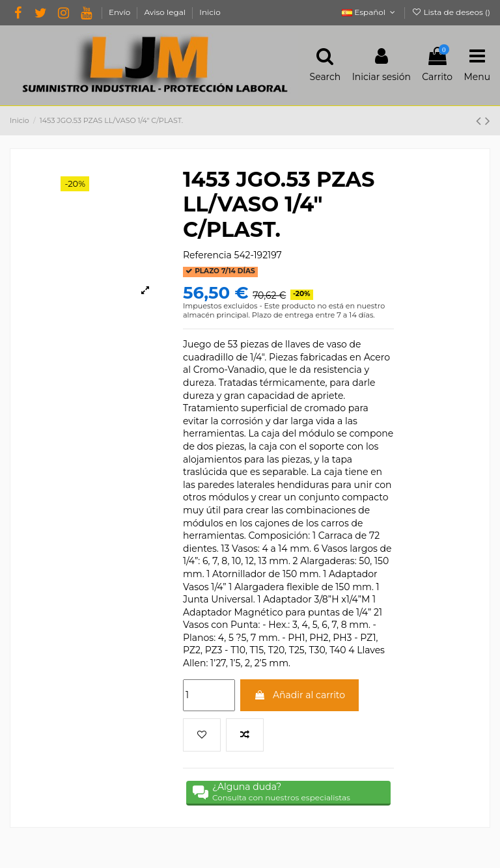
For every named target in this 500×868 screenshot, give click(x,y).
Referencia (207, 255)
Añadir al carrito (299, 694)
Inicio (210, 12)
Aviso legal (166, 12)
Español (370, 12)
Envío (120, 12)
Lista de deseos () (451, 12)
